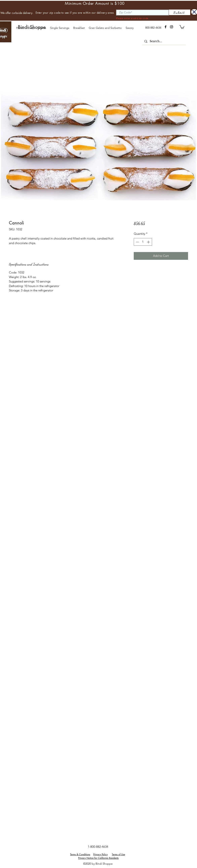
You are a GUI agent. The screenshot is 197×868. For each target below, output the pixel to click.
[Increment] (149, 242)
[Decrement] (137, 242)
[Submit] (180, 12)
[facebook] (166, 27)
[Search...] (164, 41)
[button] (42, 28)
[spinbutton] (143, 242)
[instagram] (172, 27)
